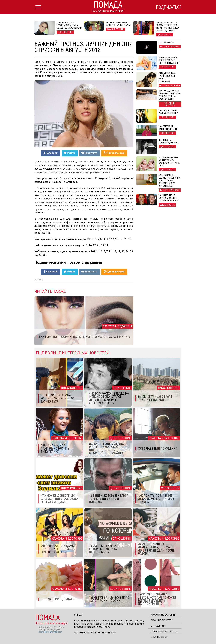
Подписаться (169, 7)
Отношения (158, 626)
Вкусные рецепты (162, 620)
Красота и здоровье (163, 615)
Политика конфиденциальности (95, 632)
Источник (39, 280)
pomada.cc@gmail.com (50, 632)
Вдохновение (159, 637)
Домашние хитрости (164, 631)
